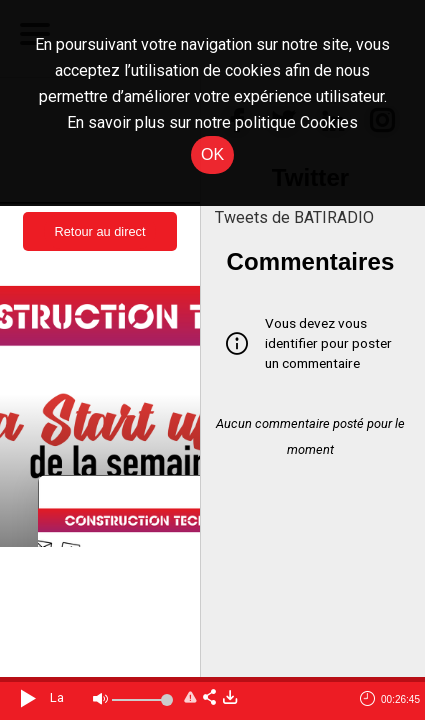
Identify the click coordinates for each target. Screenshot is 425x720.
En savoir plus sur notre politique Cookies (212, 122)
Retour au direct (99, 231)
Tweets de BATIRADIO (294, 217)
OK (212, 154)
